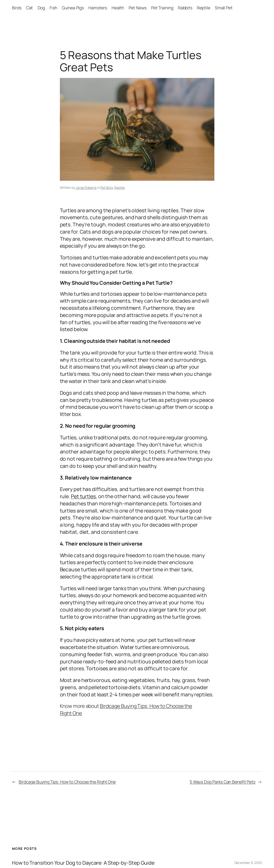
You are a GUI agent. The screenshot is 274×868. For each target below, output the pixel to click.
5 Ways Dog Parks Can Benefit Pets (223, 782)
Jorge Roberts (86, 188)
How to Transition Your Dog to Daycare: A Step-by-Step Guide (83, 863)
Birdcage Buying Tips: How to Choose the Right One (67, 782)
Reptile (119, 188)
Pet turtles (83, 496)
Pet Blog (106, 188)
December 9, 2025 (248, 863)
